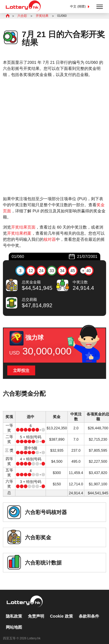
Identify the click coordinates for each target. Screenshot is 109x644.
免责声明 (36, 611)
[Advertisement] (54, 137)
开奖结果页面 (23, 227)
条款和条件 (89, 611)
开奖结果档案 (19, 233)
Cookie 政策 (61, 611)
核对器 (50, 239)
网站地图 (14, 622)
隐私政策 (14, 611)
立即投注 (21, 370)
